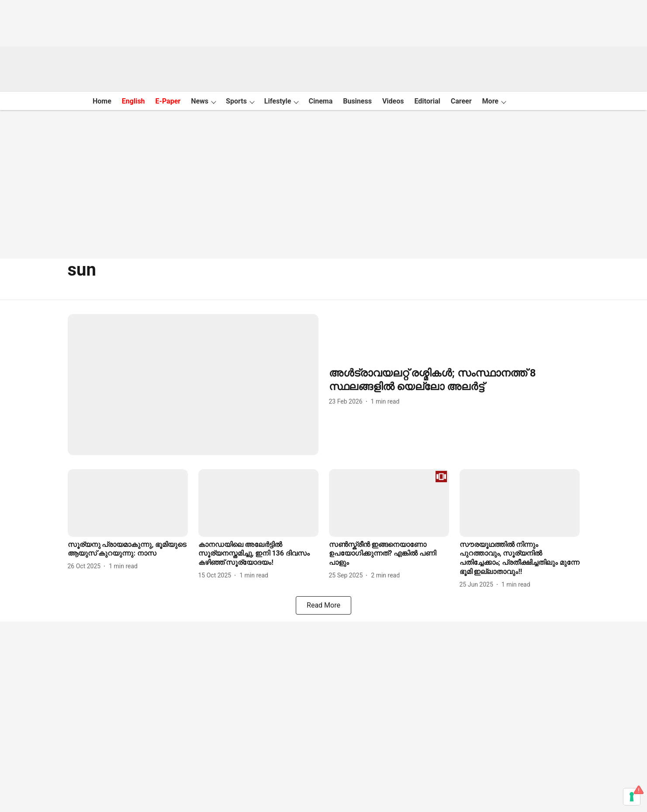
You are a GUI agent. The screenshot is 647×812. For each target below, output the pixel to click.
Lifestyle (278, 101)
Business (357, 101)
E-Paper (168, 101)
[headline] (454, 380)
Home (102, 101)
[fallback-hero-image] (193, 385)
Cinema (320, 101)
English (133, 101)
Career (461, 101)
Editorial (427, 101)
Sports (236, 101)
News (200, 101)
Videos (393, 101)
